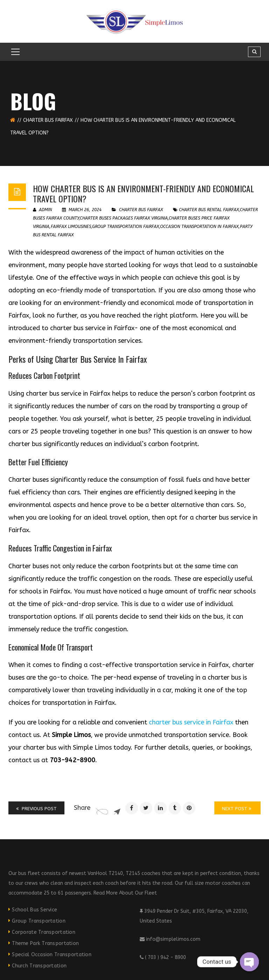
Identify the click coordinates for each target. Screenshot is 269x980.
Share (82, 808)
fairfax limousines (71, 227)
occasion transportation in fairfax (199, 227)
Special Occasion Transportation (52, 955)
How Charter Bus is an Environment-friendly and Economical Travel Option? (143, 193)
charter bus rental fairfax (209, 210)
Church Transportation (39, 966)
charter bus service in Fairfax (191, 722)
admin (42, 210)
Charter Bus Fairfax (48, 120)
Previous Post (36, 809)
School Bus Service (35, 910)
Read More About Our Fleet (125, 893)
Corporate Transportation (44, 932)
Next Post (237, 809)
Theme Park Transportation (45, 943)
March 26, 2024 (82, 210)
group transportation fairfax (126, 227)
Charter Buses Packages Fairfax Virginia (124, 218)
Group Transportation (39, 921)
